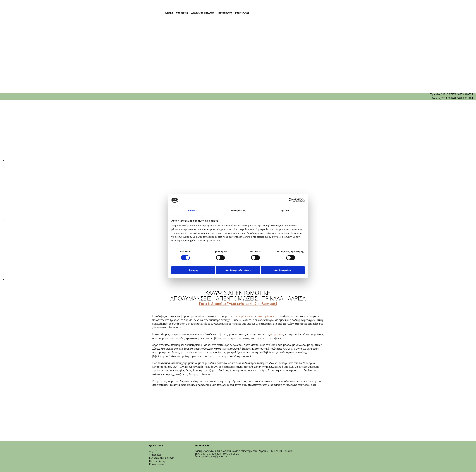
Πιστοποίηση (225, 13)
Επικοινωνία (242, 13)
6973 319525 (466, 94)
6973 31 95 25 (231, 454)
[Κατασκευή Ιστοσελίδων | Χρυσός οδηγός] (197, 467)
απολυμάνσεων (243, 316)
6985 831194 (466, 98)
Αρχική (169, 13)
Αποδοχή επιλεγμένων (238, 270)
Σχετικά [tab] (285, 210)
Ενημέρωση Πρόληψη (203, 13)
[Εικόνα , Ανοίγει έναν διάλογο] (100, 160)
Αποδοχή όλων (283, 270)
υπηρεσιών (277, 334)
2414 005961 (449, 98)
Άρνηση (193, 270)
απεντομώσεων (266, 316)
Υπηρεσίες (182, 13)
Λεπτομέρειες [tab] (238, 210)
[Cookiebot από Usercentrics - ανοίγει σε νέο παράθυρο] (291, 200)
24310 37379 (449, 94)
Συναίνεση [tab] (191, 210)
